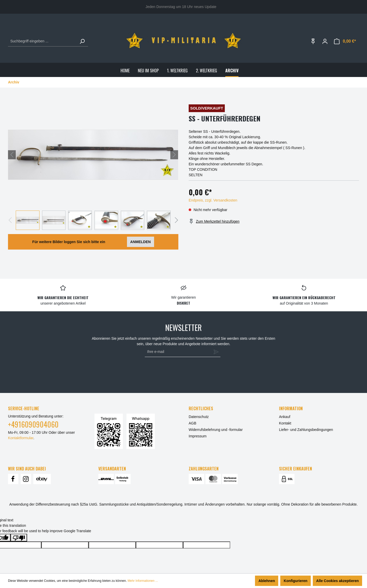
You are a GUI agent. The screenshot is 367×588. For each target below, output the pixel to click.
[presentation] (181, 373)
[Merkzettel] (313, 41)
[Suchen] (82, 41)
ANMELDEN (141, 242)
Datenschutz (199, 417)
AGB (193, 423)
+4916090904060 (33, 424)
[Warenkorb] (345, 41)
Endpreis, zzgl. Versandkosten (213, 200)
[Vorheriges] (12, 155)
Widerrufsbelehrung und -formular (216, 430)
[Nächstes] (174, 155)
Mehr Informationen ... (143, 581)
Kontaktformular (21, 438)
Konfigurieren (296, 581)
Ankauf (285, 417)
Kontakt (285, 423)
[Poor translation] (19, 538)
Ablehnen (267, 581)
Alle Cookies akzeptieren (337, 581)
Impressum (198, 436)
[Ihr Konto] (325, 41)
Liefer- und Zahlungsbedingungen (306, 430)
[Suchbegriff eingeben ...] (42, 41)
